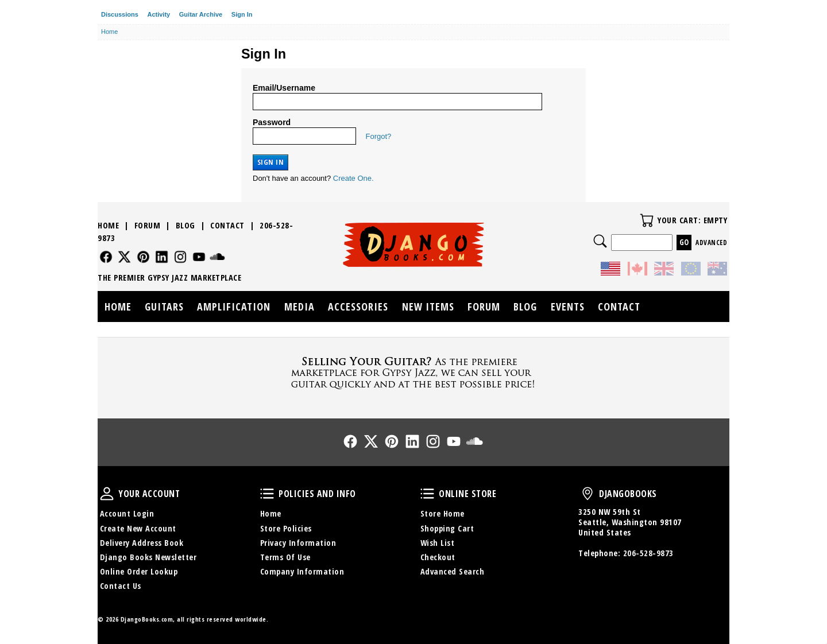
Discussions (120, 14)
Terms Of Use (285, 557)
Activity (159, 14)
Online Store (427, 494)
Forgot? (379, 136)
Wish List (438, 543)
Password (272, 122)
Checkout (438, 557)
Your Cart (647, 220)
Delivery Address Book (142, 543)
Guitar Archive (201, 14)
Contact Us (121, 586)
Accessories (358, 307)
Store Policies (286, 528)
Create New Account (138, 528)
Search (600, 241)
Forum (148, 225)
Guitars (164, 307)
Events (568, 307)
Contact (227, 225)
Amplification (234, 307)
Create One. (353, 178)
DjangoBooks (588, 494)
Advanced (711, 243)
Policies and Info (267, 494)
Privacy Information (298, 543)
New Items (428, 307)
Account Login (127, 513)
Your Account (107, 494)
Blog (186, 225)
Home (108, 225)
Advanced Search (453, 571)
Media (300, 307)
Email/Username (284, 88)
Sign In (242, 14)
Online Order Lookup (139, 571)
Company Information (302, 571)
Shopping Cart (447, 528)
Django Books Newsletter (148, 557)
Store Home (443, 513)
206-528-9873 (648, 553)
